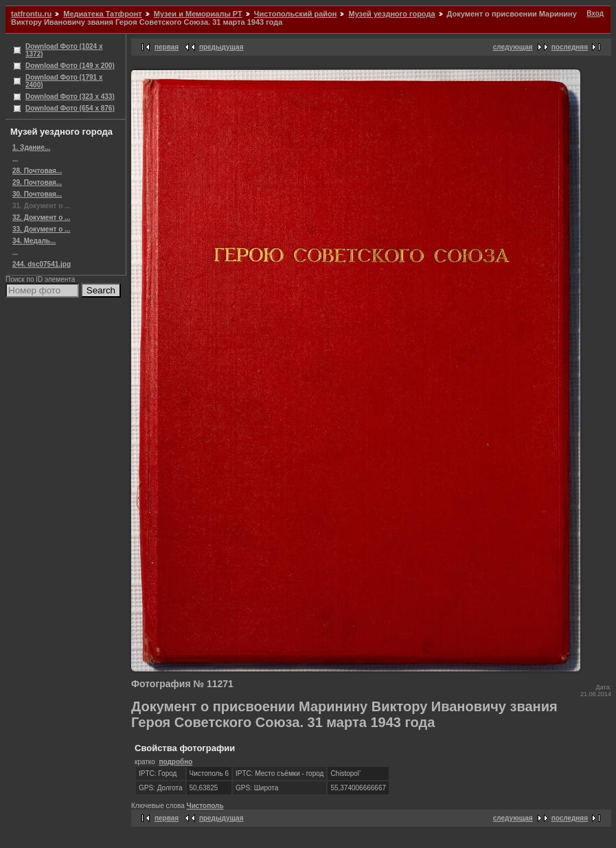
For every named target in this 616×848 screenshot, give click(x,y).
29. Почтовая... (37, 182)
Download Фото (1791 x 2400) (64, 81)
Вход (595, 13)
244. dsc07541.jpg (42, 264)
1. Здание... (31, 147)
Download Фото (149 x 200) (70, 66)
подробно (175, 762)
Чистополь (205, 806)
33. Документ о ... (41, 229)
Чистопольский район (296, 14)
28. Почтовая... (37, 171)
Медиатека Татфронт (102, 14)
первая (167, 47)
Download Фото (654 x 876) (70, 108)
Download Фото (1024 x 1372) (64, 50)
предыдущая (221, 47)
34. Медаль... (34, 241)
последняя (570, 47)
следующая (513, 47)
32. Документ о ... (41, 217)
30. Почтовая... (37, 194)
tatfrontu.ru (31, 14)
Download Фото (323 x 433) (70, 97)
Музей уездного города (391, 14)
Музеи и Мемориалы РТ (198, 14)
